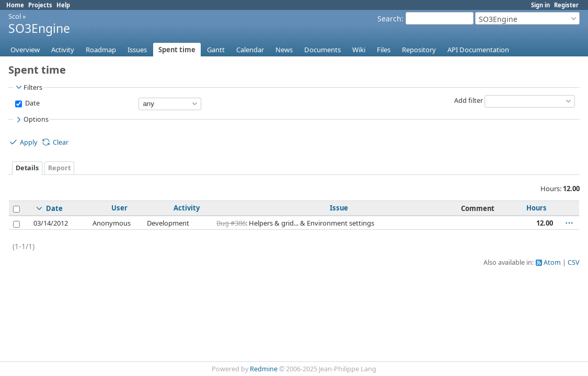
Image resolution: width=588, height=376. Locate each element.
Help (63, 5)
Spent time (177, 50)
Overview (25, 50)
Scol (15, 16)
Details (27, 168)
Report (59, 168)
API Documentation (478, 50)
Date (32, 103)
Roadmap (101, 50)
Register (566, 5)
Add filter (469, 101)
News (284, 50)
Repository (419, 50)
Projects (40, 5)
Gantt (216, 50)
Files (384, 50)
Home (15, 5)
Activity (63, 50)
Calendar (250, 50)
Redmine (264, 369)
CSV (574, 262)
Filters (28, 87)
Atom (552, 262)
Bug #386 (231, 223)
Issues (137, 50)
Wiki (359, 50)
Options (31, 120)
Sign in (540, 5)
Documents (322, 50)
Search (389, 19)
